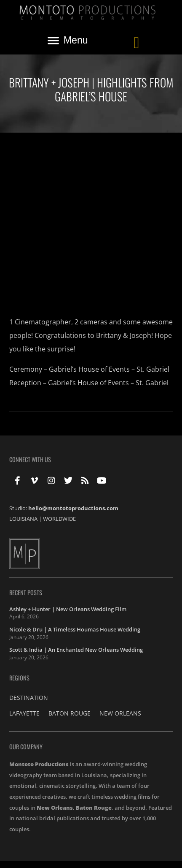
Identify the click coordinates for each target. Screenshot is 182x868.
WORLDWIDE (59, 519)
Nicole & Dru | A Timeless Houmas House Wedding (75, 629)
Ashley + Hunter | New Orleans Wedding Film (68, 609)
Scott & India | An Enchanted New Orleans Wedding (76, 650)
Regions (19, 678)
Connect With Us (30, 459)
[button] (67, 40)
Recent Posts (26, 592)
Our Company (26, 747)
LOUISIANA (23, 519)
